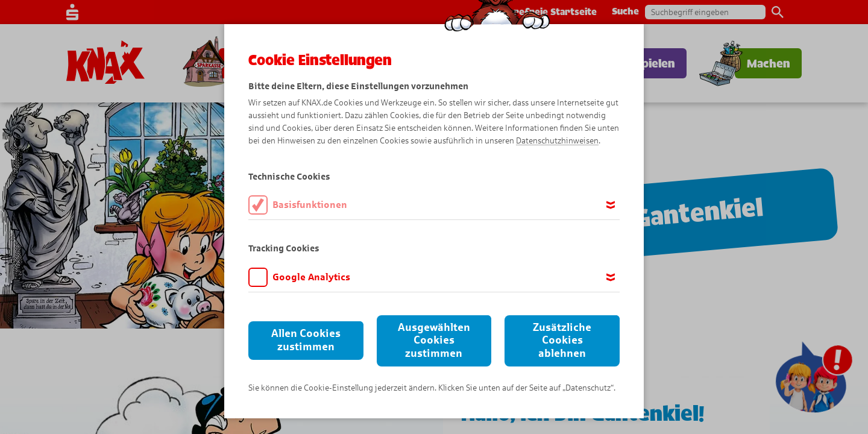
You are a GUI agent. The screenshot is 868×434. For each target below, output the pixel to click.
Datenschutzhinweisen (557, 141)
